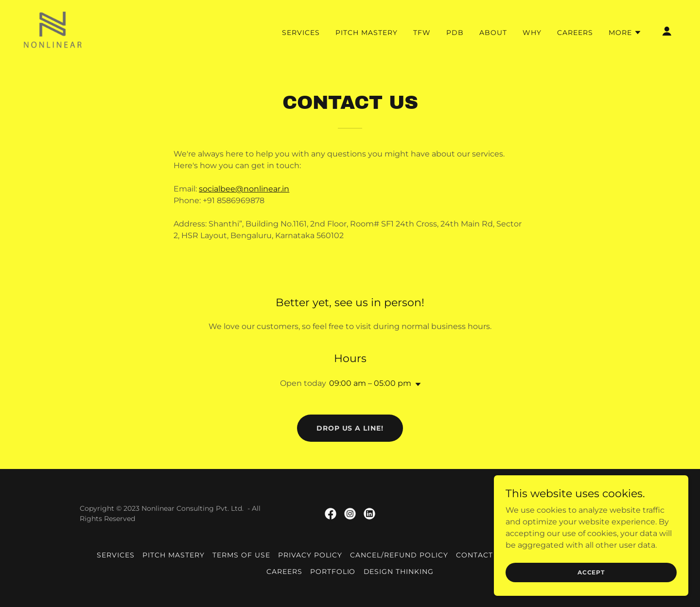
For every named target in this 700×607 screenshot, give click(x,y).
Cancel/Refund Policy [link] (399, 555)
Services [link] (301, 33)
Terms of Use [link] (241, 555)
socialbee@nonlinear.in (244, 189)
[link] (52, 30)
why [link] (532, 33)
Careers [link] (575, 33)
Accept (591, 572)
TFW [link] (422, 33)
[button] (625, 33)
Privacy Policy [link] (310, 555)
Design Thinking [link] (399, 572)
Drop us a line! (350, 428)
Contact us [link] (481, 555)
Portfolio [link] (333, 572)
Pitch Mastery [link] (367, 33)
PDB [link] (455, 33)
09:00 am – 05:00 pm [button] (370, 383)
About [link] (493, 33)
